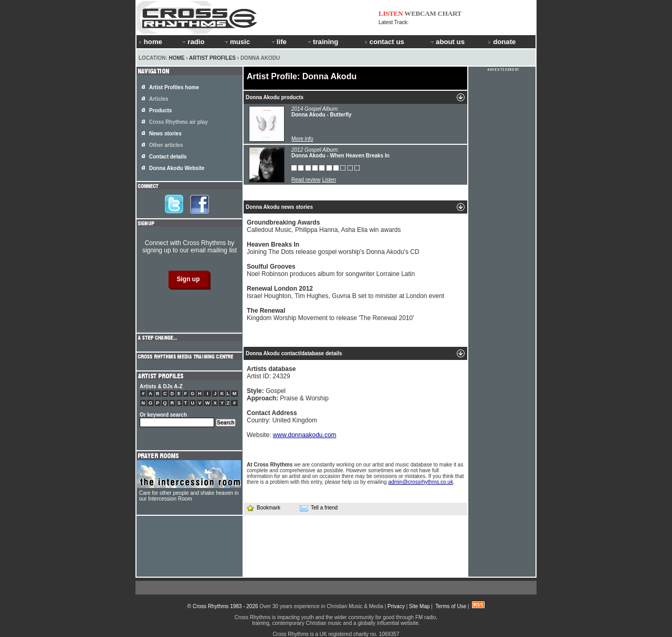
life (279, 42)
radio (193, 42)
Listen (329, 180)
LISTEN (391, 13)
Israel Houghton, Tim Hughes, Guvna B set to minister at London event (345, 292)
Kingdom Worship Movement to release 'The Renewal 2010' (330, 314)
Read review (306, 180)
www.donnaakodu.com (305, 435)
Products (160, 110)
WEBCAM (420, 13)
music (237, 42)
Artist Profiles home (174, 87)
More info (302, 139)
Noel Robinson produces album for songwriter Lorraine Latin (331, 270)
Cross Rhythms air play (178, 122)
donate (502, 42)
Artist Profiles (212, 58)
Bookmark (263, 508)
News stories (165, 134)
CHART (450, 13)
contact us (385, 42)
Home (177, 58)
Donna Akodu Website (177, 168)
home (151, 42)
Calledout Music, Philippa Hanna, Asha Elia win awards (324, 226)
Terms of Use (451, 606)
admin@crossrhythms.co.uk (421, 482)
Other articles (166, 145)
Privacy (396, 606)
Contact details (168, 157)
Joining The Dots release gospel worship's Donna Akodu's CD (333, 248)
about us (447, 42)
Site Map (419, 606)
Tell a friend (319, 508)
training (322, 42)
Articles (159, 99)
